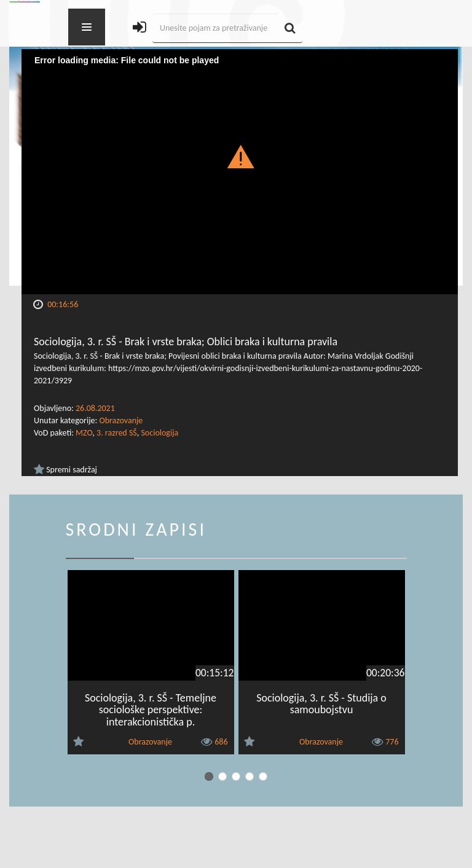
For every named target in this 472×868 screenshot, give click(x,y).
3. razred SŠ (117, 433)
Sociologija (159, 433)
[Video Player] (240, 172)
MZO (84, 433)
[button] (240, 156)
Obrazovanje (121, 420)
